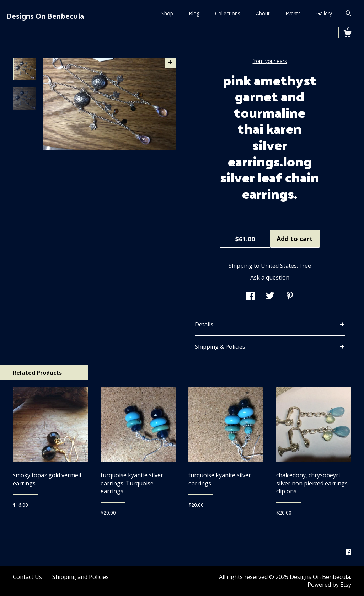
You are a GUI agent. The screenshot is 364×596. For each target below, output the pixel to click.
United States (279, 266)
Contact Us (27, 577)
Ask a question (270, 277)
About (263, 13)
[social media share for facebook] (250, 297)
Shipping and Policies (81, 577)
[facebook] (348, 552)
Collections (228, 13)
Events (293, 13)
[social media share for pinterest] (290, 297)
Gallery (324, 13)
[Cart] (347, 34)
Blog (194, 13)
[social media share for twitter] (270, 297)
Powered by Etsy (329, 585)
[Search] (349, 14)
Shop (167, 13)
